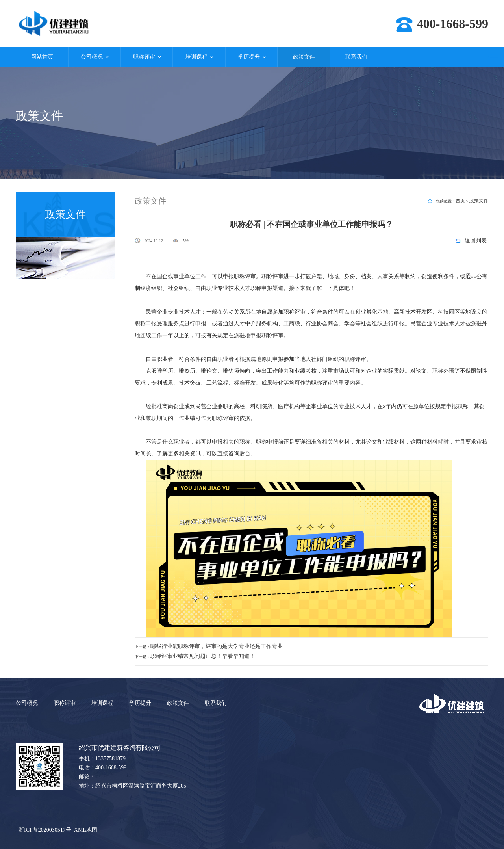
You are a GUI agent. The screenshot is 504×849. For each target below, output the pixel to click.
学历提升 (251, 57)
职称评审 (147, 57)
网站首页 (42, 57)
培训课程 (199, 57)
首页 (460, 201)
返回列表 (476, 241)
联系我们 (356, 57)
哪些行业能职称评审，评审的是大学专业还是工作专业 (217, 646)
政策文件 (304, 57)
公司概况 (94, 57)
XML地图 (86, 830)
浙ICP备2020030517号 (45, 830)
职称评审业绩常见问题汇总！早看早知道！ (203, 656)
